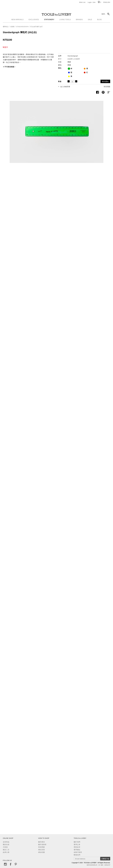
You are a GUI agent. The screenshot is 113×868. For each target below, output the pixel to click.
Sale (90, 21)
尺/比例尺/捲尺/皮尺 (36, 27)
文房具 (12, 27)
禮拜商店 (6, 27)
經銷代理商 (78, 852)
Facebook (11, 864)
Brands (79, 21)
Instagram (5, 864)
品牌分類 (6, 852)
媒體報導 (77, 847)
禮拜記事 (77, 845)
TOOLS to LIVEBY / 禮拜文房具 (56, 15)
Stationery (49, 21)
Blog (99, 21)
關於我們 (77, 842)
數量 (60, 82)
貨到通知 (105, 82)
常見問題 (107, 87)
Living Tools (65, 21)
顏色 (60, 68)
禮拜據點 (77, 850)
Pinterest (16, 864)
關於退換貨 (42, 845)
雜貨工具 (6, 850)
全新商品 (6, 842)
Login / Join (92, 2)
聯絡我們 (77, 855)
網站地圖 (41, 852)
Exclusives (34, 21)
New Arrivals (17, 21)
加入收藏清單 (65, 87)
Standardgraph (22, 27)
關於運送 (41, 842)
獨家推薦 (6, 845)
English (107, 2)
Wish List (82, 2)
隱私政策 (41, 850)
